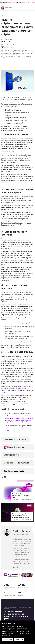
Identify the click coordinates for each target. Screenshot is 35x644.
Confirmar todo (19, 640)
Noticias (10, 15)
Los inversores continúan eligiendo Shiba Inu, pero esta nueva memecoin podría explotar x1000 (19, 428)
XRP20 (16, 178)
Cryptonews (4, 15)
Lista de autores (27, 579)
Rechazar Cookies (8, 640)
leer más (16, 567)
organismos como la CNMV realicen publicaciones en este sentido (16, 347)
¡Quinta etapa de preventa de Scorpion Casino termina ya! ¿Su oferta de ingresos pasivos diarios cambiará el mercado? (19, 421)
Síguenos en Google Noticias (16, 440)
